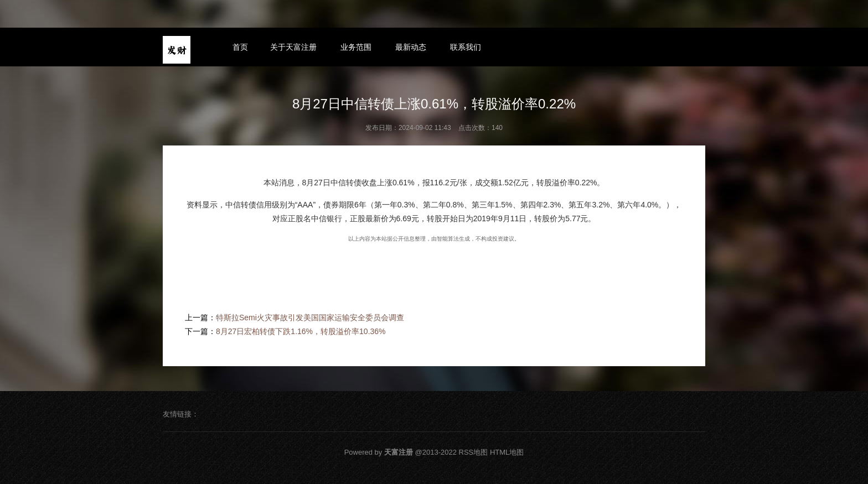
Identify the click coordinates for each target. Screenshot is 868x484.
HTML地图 (507, 452)
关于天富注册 (293, 47)
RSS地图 (474, 452)
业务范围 (356, 47)
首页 (240, 47)
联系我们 (466, 47)
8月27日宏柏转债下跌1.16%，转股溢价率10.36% (301, 331)
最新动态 (411, 47)
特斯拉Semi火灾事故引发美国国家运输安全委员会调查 (310, 318)
